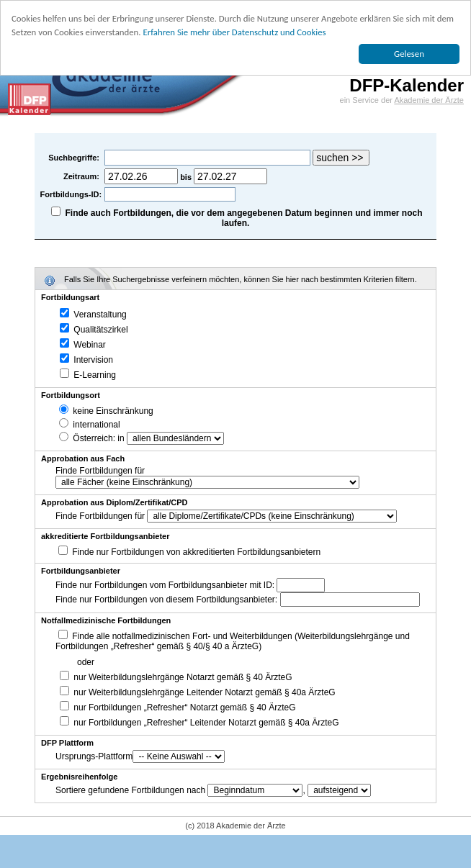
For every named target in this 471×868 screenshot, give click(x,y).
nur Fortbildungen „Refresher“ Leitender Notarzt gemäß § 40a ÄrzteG (199, 723)
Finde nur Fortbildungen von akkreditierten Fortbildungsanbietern (196, 552)
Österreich (86, 438)
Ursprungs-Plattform (94, 756)
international (90, 425)
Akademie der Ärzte (429, 100)
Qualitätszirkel (94, 330)
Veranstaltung (93, 315)
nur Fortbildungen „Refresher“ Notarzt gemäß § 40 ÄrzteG (178, 707)
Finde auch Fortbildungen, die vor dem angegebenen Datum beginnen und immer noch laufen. (244, 218)
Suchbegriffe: (75, 158)
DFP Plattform (67, 743)
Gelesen (409, 54)
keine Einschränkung (106, 411)
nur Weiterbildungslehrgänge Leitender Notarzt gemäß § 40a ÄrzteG (198, 692)
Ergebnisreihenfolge (79, 777)
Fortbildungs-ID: (71, 194)
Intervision (86, 360)
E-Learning (88, 375)
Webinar (83, 345)
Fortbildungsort (71, 395)
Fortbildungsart (70, 297)
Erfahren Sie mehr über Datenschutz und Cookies (234, 32)
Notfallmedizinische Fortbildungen (106, 620)
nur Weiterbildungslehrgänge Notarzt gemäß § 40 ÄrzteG (176, 677)
